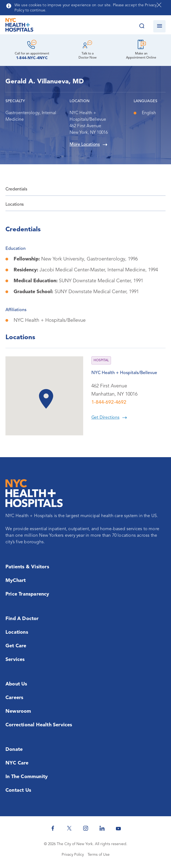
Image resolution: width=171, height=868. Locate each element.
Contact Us (18, 790)
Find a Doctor (22, 619)
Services (15, 660)
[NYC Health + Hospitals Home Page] (19, 26)
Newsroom (18, 711)
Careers (14, 698)
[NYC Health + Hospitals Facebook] (53, 828)
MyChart (16, 581)
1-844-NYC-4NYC (32, 58)
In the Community (27, 777)
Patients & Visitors (27, 567)
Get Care (16, 646)
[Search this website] (142, 26)
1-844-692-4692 (109, 402)
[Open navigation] (159, 26)
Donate (14, 749)
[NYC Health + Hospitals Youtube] (118, 828)
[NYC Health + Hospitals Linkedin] (102, 828)
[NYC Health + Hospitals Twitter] (69, 828)
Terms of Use (99, 855)
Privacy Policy (73, 855)
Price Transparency (27, 594)
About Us (16, 684)
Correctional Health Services (39, 725)
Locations (15, 205)
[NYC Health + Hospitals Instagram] (86, 828)
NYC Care (17, 763)
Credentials (16, 189)
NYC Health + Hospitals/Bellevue (124, 373)
